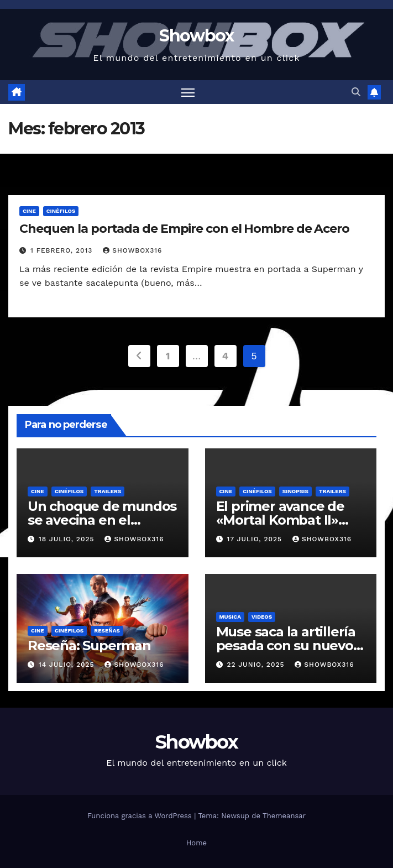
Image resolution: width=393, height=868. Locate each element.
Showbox (196, 36)
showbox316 (132, 250)
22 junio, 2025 (257, 665)
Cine (29, 211)
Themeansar (284, 816)
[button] (356, 92)
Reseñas (107, 631)
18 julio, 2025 (68, 539)
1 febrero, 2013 (63, 250)
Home (196, 843)
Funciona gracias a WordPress (141, 816)
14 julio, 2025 (68, 665)
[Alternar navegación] (188, 92)
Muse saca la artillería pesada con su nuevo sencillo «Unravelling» (287, 645)
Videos (262, 617)
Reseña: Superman (89, 645)
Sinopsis (295, 491)
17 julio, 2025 (256, 539)
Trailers (108, 491)
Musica (230, 617)
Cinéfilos (61, 211)
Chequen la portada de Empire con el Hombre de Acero (184, 229)
